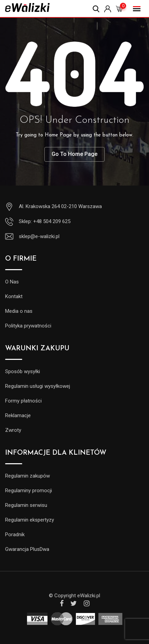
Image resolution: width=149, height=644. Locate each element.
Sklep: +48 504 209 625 (45, 221)
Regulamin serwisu (26, 505)
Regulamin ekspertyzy (30, 520)
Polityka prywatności (28, 326)
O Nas (12, 282)
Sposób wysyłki (23, 371)
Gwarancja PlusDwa (27, 549)
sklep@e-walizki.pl (39, 236)
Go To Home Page (74, 154)
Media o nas (19, 311)
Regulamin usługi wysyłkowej (38, 386)
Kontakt (14, 296)
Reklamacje (18, 415)
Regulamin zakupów (28, 476)
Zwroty (13, 430)
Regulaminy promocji (29, 491)
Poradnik (15, 535)
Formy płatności (23, 401)
